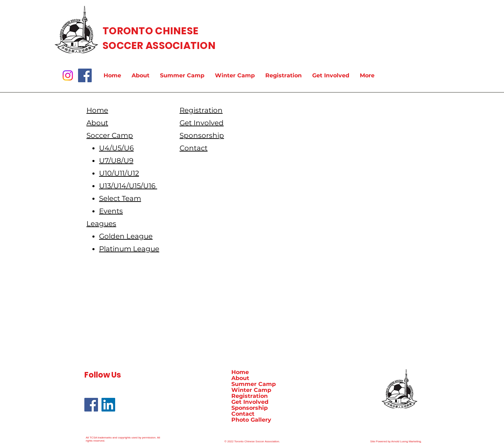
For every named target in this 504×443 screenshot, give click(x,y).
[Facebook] (85, 75)
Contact (243, 414)
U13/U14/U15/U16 (128, 186)
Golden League (126, 236)
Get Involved (250, 402)
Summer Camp (254, 384)
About (240, 378)
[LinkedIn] (108, 405)
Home (240, 372)
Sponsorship (250, 408)
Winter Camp (251, 390)
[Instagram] (68, 75)
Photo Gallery (251, 420)
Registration (250, 396)
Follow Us (103, 375)
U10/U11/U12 (119, 173)
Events (111, 211)
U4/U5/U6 (116, 148)
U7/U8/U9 (116, 161)
